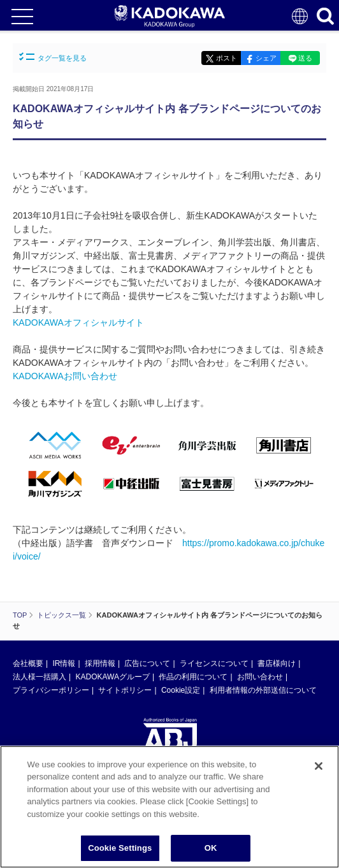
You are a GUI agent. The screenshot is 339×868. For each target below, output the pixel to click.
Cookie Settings (120, 848)
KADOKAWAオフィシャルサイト (78, 322)
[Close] (319, 766)
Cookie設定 (181, 690)
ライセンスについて (214, 663)
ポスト (227, 58)
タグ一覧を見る (53, 57)
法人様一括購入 (40, 677)
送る (305, 58)
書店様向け (277, 663)
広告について (147, 663)
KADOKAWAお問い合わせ (65, 376)
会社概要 (28, 663)
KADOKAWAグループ (112, 677)
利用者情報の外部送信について (263, 690)
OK (211, 848)
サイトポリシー (125, 690)
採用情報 (100, 663)
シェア (266, 58)
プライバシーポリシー (51, 690)
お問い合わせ (260, 677)
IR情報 (64, 663)
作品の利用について (193, 677)
